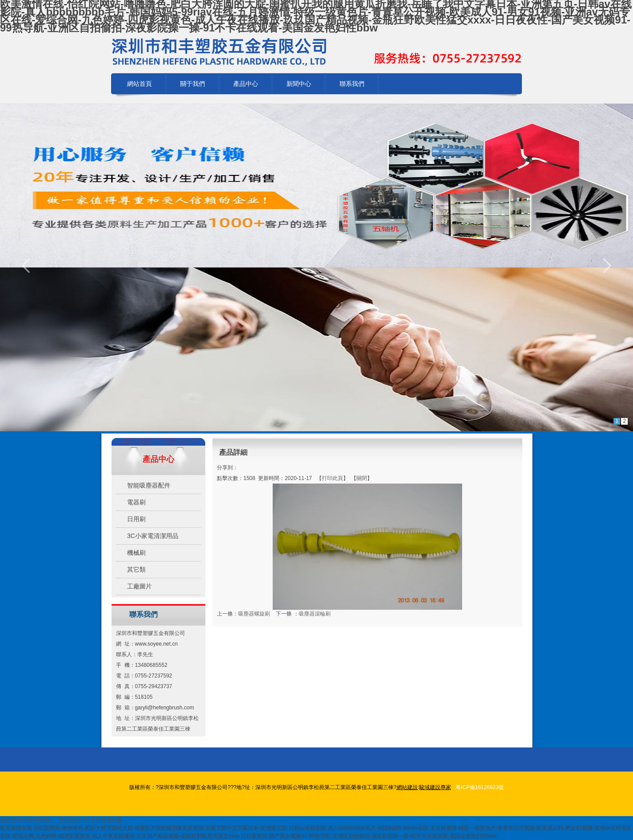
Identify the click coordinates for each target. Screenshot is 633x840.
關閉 (362, 478)
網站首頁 (139, 84)
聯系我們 (352, 84)
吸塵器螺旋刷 (254, 614)
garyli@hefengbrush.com (165, 708)
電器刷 (136, 502)
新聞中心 (299, 84)
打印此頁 (332, 478)
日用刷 (136, 519)
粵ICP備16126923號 (480, 787)
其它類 (136, 569)
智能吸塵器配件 (149, 485)
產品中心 (246, 84)
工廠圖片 (139, 586)
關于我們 (193, 84)
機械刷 (136, 553)
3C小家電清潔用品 (153, 536)
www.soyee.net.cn (156, 644)
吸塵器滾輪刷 (315, 614)
